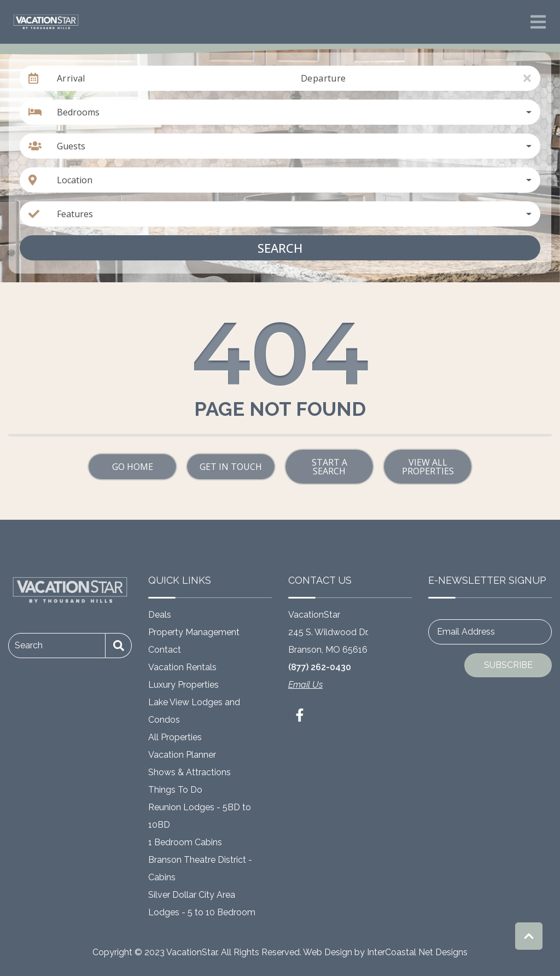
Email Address (466, 632)
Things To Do (175, 790)
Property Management (194, 632)
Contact (165, 650)
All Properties (175, 737)
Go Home (133, 467)
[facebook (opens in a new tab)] (301, 715)
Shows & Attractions (189, 772)
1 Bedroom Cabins (185, 842)
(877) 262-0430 (320, 667)
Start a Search (329, 467)
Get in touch (231, 467)
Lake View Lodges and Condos (194, 711)
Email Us (305, 685)
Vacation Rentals (182, 667)
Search (280, 248)
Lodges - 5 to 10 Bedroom (202, 912)
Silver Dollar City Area (192, 895)
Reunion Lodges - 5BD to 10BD (200, 816)
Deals (160, 615)
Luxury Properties (183, 685)
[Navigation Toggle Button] (538, 22)
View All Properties (428, 467)
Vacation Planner (182, 755)
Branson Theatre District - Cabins (200, 868)
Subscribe (508, 665)
